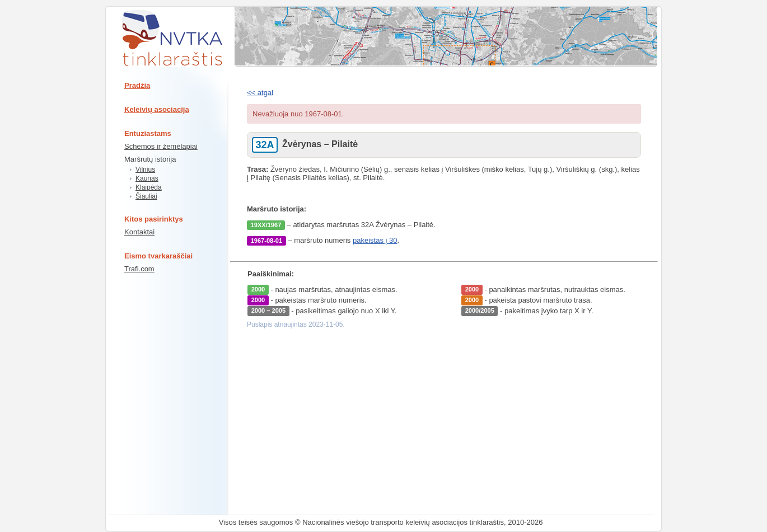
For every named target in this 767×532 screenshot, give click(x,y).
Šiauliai (146, 196)
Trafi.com (139, 269)
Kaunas (147, 178)
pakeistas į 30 (375, 240)
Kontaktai (139, 232)
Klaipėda (149, 187)
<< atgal (260, 93)
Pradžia (137, 85)
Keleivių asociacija (157, 109)
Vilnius (145, 170)
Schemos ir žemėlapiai (161, 146)
